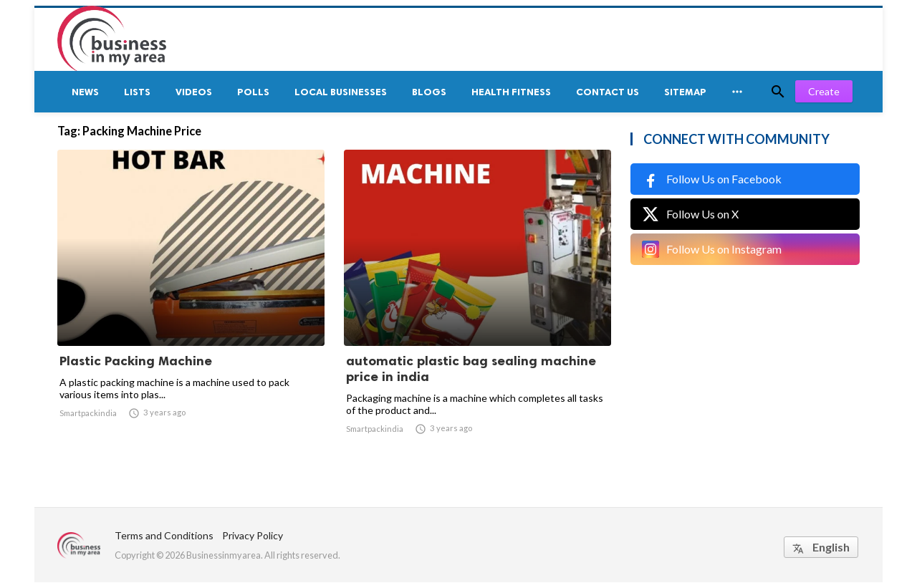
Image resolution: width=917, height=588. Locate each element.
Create (824, 91)
